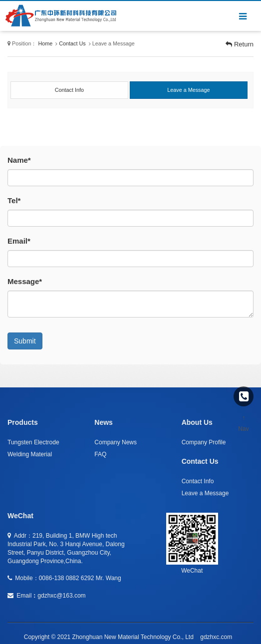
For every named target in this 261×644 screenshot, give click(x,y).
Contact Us (72, 43)
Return (240, 44)
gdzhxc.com (216, 637)
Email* (19, 241)
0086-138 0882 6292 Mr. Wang (80, 578)
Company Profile (204, 442)
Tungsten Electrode (33, 442)
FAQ (100, 454)
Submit (25, 341)
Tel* (14, 200)
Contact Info (198, 481)
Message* (25, 281)
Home (45, 43)
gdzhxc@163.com (61, 596)
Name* (19, 160)
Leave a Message (205, 493)
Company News (116, 442)
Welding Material (30, 454)
